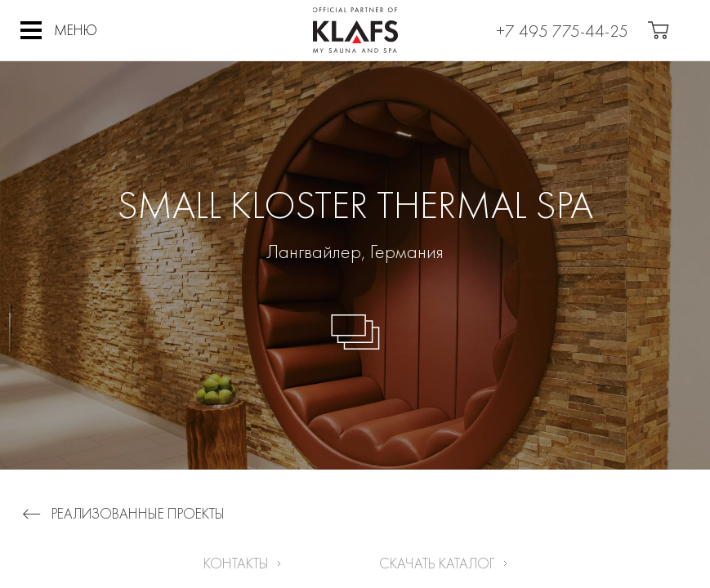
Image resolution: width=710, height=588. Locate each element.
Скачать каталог (437, 563)
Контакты (236, 563)
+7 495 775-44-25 (562, 31)
